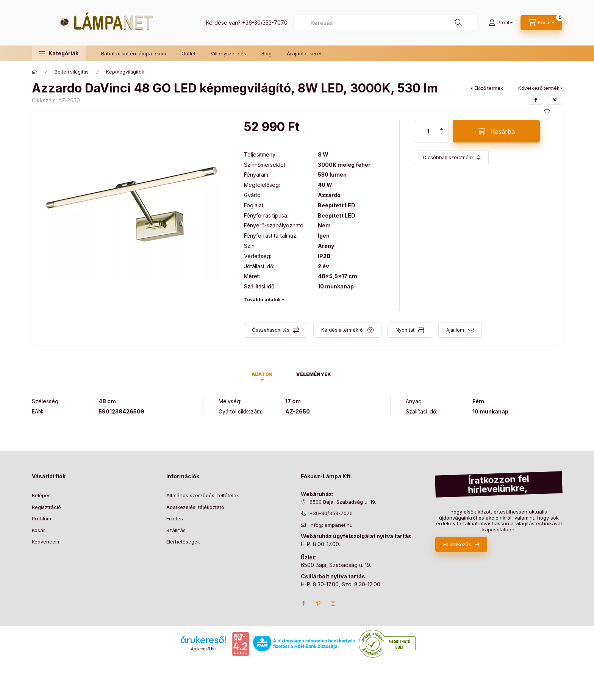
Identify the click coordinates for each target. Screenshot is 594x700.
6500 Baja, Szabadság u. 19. (343, 502)
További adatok (262, 300)
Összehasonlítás (271, 330)
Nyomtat (405, 330)
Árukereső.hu (203, 649)
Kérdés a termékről (342, 330)
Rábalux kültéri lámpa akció (134, 53)
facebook (303, 603)
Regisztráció (46, 507)
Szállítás (176, 530)
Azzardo (329, 195)
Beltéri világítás (72, 72)
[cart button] (541, 23)
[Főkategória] (34, 72)
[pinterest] (555, 100)
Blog (267, 53)
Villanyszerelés (228, 53)
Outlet (188, 53)
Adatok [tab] (262, 374)
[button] (59, 53)
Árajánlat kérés (305, 53)
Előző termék (489, 88)
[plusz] (442, 129)
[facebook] (536, 100)
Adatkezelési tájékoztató (195, 507)
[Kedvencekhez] (547, 111)
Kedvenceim (46, 542)
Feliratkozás (457, 544)
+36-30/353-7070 (265, 23)
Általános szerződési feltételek (203, 495)
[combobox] (386, 23)
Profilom (41, 518)
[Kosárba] (496, 131)
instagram (333, 603)
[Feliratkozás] (452, 158)
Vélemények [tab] (314, 374)
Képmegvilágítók (125, 72)
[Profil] (501, 23)
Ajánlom (455, 330)
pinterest (318, 603)
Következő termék (539, 88)
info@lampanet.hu (331, 525)
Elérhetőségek (183, 542)
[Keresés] (458, 23)
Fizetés (175, 518)
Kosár (38, 530)
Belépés (41, 495)
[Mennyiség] (428, 131)
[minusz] (442, 133)
